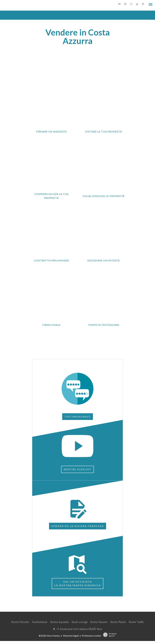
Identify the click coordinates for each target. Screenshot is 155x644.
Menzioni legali (71, 636)
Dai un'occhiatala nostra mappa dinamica (78, 583)
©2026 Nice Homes (49, 636)
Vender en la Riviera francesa (78, 526)
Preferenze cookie (91, 636)
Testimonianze (78, 417)
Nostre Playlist (77, 469)
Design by (109, 635)
